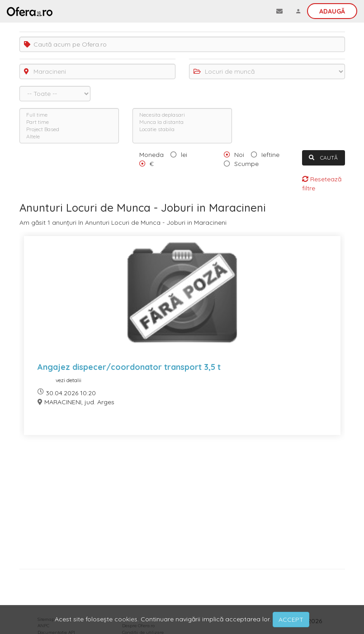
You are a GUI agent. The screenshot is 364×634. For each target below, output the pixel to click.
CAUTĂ (323, 158)
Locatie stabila (182, 129)
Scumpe (246, 164)
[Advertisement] (182, 505)
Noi (239, 155)
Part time (69, 122)
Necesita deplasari (182, 115)
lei (184, 155)
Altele (69, 137)
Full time (69, 115)
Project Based (69, 129)
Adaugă (332, 11)
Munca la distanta (182, 122)
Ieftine (270, 155)
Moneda (151, 155)
